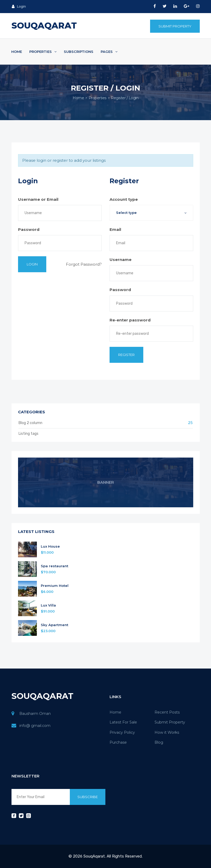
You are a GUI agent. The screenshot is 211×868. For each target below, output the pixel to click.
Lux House (50, 546)
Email (115, 229)
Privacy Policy (122, 732)
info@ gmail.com (35, 726)
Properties (43, 52)
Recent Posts (167, 712)
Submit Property (175, 26)
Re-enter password (130, 320)
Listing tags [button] (28, 434)
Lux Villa (48, 605)
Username (121, 260)
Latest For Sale (123, 722)
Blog (159, 742)
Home (17, 52)
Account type (124, 199)
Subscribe (88, 797)
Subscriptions (79, 52)
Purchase (118, 742)
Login (19, 6)
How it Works (167, 732)
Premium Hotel (55, 586)
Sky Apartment (55, 625)
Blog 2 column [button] (106, 423)
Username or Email (38, 199)
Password (29, 229)
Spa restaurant (55, 566)
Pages (109, 52)
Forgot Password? (84, 264)
